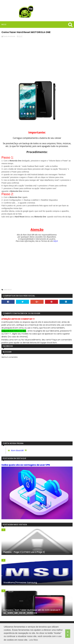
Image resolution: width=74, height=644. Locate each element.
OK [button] (68, 634)
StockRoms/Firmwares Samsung (20, 583)
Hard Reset (8, 290)
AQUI (56, 241)
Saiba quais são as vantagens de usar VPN (26, 465)
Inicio (4, 24)
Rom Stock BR (17, 450)
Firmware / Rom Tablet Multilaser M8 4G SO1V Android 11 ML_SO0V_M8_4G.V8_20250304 (32, 612)
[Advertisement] (37, 58)
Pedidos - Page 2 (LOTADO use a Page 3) (24, 552)
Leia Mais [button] (33, 640)
